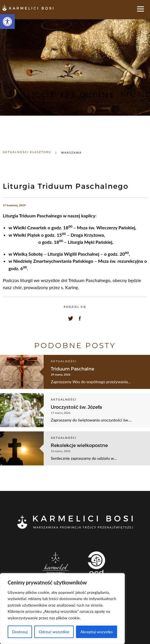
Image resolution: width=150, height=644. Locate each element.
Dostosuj (20, 632)
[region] (62, 609)
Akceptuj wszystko (96, 632)
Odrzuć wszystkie (54, 632)
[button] (7, 22)
